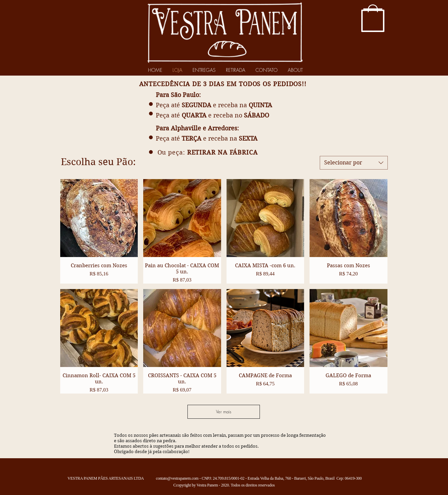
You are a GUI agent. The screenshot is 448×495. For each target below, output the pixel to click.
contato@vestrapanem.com (177, 478)
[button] (373, 21)
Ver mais (224, 412)
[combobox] (354, 163)
